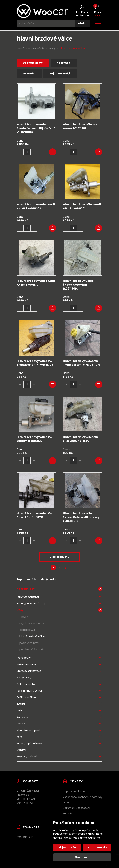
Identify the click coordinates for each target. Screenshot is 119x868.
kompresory (24, 678)
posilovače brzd (29, 643)
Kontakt (68, 813)
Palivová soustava (28, 597)
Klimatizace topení (28, 730)
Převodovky (24, 658)
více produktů (59, 557)
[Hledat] (83, 24)
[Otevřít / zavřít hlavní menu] (98, 24)
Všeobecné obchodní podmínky (83, 797)
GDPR (66, 802)
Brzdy (20, 610)
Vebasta (22, 710)
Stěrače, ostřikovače (29, 671)
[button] (52, 152)
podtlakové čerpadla (32, 650)
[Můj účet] (82, 11)
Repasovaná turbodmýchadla (36, 579)
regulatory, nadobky (32, 623)
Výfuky (21, 724)
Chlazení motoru (27, 684)
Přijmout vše (67, 848)
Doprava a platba (74, 792)
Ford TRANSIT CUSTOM (30, 691)
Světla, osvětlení (27, 697)
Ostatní (21, 750)
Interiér (21, 704)
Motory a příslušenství (30, 743)
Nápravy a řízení (27, 757)
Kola (19, 737)
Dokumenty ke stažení (76, 808)
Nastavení (82, 857)
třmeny (24, 617)
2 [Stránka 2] (59, 568)
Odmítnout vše (97, 848)
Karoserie (22, 717)
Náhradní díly (26, 589)
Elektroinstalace (26, 664)
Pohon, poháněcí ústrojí (31, 603)
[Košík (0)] (98, 11)
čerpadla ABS (28, 630)
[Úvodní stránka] (42, 11)
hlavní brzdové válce (32, 636)
